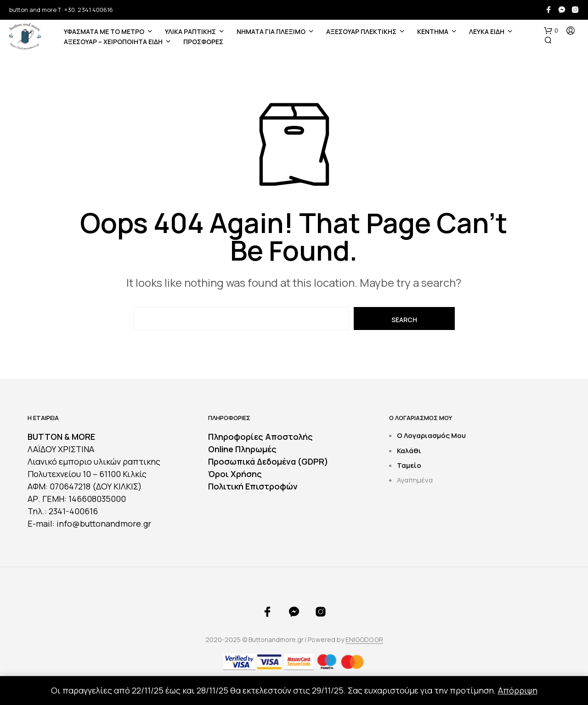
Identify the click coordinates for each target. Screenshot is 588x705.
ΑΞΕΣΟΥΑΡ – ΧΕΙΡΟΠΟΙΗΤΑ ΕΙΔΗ (113, 42)
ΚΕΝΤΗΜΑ (433, 31)
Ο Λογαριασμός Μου (431, 435)
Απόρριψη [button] (518, 690)
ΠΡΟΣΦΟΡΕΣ (203, 42)
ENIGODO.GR (364, 640)
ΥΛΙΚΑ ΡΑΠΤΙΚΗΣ (190, 31)
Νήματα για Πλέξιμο (271, 31)
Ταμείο (409, 465)
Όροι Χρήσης (235, 474)
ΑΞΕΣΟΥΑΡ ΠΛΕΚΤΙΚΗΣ (361, 31)
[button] (551, 31)
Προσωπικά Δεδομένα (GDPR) (268, 461)
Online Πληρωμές (242, 449)
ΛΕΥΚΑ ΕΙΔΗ (487, 31)
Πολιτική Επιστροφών (253, 486)
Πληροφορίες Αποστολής (260, 437)
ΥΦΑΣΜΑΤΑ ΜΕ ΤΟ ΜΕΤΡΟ (104, 31)
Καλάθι (409, 451)
